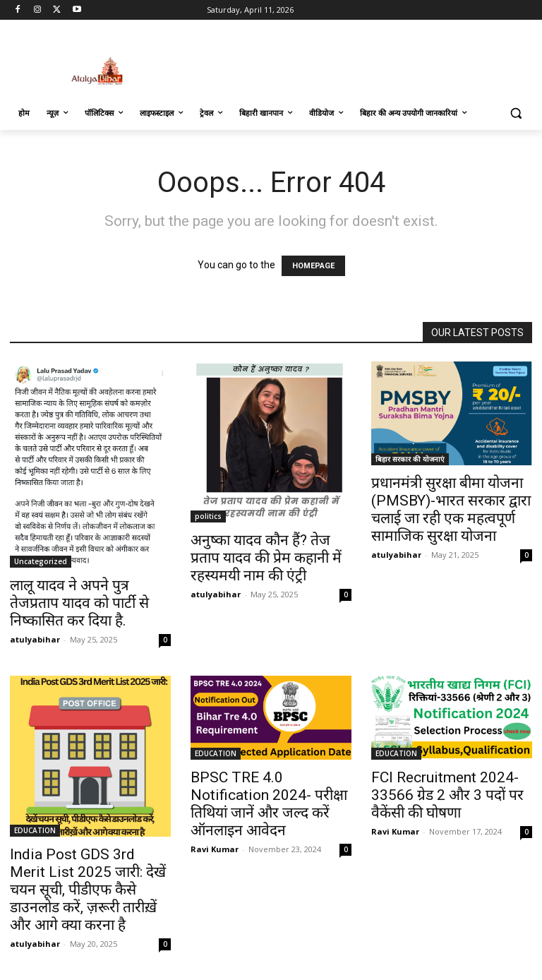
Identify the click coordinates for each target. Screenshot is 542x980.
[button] (516, 113)
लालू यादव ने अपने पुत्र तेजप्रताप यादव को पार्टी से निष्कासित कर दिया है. (79, 603)
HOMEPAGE (313, 266)
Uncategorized (41, 561)
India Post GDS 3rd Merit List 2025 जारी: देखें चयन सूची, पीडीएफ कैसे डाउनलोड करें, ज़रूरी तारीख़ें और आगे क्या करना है (88, 890)
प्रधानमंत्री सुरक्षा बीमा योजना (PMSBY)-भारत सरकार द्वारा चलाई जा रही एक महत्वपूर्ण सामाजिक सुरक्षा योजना (451, 509)
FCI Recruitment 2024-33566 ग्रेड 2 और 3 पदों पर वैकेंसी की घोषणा (447, 795)
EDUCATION (35, 830)
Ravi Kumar (215, 849)
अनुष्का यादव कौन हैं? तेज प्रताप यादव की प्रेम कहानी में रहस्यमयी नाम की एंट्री (266, 558)
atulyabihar (35, 639)
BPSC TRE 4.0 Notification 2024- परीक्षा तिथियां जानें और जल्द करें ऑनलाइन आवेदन (269, 804)
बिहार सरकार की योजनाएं (410, 459)
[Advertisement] (367, 60)
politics (208, 516)
